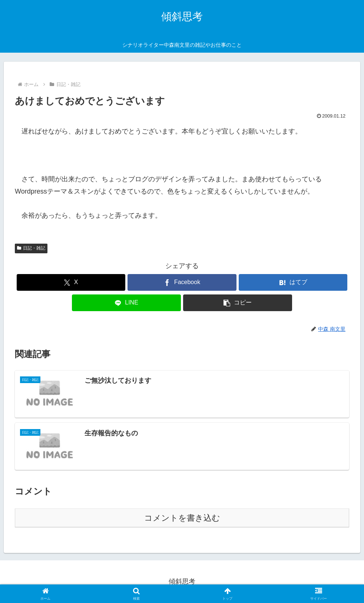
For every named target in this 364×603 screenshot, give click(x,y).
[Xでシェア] (71, 282)
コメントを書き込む (182, 518)
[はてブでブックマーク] (293, 282)
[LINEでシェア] (126, 303)
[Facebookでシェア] (182, 282)
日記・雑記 (31, 248)
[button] (237, 303)
